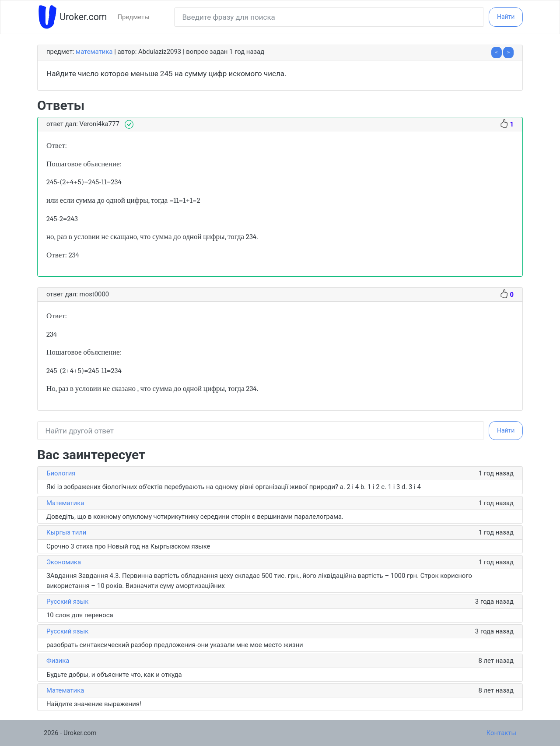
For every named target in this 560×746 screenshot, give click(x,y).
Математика (94, 52)
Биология (61, 473)
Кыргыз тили (66, 532)
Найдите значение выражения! (94, 704)
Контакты (501, 733)
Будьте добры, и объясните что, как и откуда (114, 675)
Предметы (133, 17)
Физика (58, 661)
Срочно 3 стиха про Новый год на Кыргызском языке (128, 546)
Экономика (64, 562)
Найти (506, 17)
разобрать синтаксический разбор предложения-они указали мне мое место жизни (175, 645)
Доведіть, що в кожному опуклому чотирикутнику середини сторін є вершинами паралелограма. (195, 517)
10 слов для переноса (80, 615)
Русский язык (67, 602)
